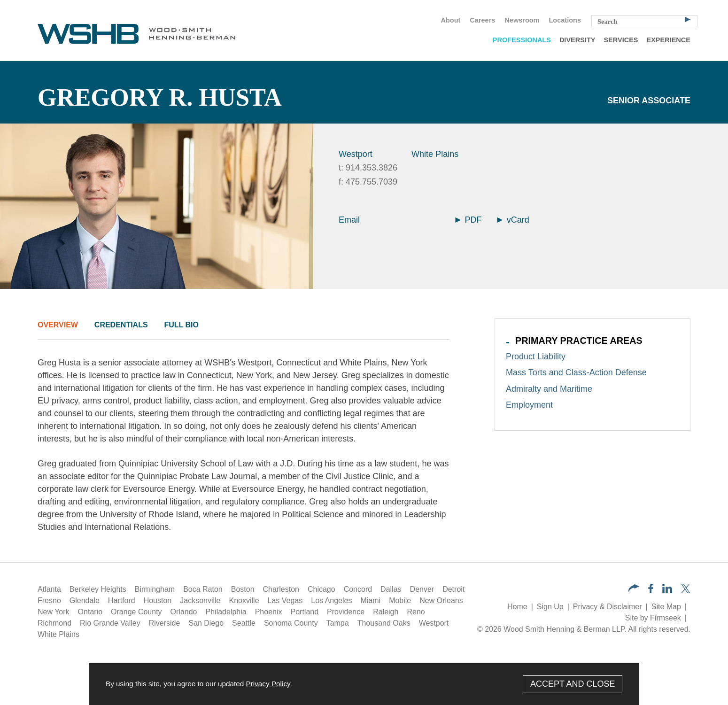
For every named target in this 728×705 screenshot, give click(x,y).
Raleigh (386, 612)
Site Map (666, 607)
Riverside (165, 623)
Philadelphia (226, 612)
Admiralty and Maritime (549, 389)
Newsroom (522, 20)
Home (517, 607)
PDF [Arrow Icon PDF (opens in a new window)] (469, 220)
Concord (358, 589)
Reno (416, 612)
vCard (513, 220)
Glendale (85, 600)
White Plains (435, 154)
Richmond (54, 623)
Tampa (338, 623)
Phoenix (269, 612)
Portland (305, 612)
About (450, 20)
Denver (422, 589)
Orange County (136, 612)
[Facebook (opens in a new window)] (651, 591)
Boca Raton (203, 589)
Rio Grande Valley (110, 623)
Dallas (391, 589)
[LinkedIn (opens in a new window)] (667, 591)
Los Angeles (331, 600)
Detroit (453, 589)
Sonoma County (291, 623)
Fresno (49, 600)
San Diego (206, 623)
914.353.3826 (372, 168)
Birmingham (155, 589)
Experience (669, 40)
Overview (58, 325)
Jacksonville (200, 600)
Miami (370, 600)
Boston (243, 589)
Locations (565, 20)
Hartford (122, 600)
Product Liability (536, 356)
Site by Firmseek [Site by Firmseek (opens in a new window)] (653, 618)
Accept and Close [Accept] (573, 684)
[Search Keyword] (644, 21)
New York (54, 612)
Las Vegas (285, 600)
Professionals (522, 40)
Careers (482, 20)
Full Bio (181, 325)
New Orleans (441, 600)
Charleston (281, 589)
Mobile (400, 600)
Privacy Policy (268, 684)
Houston (158, 600)
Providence (346, 612)
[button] (634, 589)
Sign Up (550, 607)
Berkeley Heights (98, 589)
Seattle (244, 623)
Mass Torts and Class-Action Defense (576, 372)
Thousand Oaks (384, 623)
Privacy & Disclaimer (608, 607)
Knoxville (244, 600)
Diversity (577, 40)
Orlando (184, 612)
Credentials (121, 325)
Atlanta (49, 589)
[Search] (688, 19)
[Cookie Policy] (364, 684)
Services (621, 40)
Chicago (321, 589)
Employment (529, 405)
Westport (356, 154)
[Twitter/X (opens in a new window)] (686, 591)
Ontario (90, 612)
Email (349, 220)
